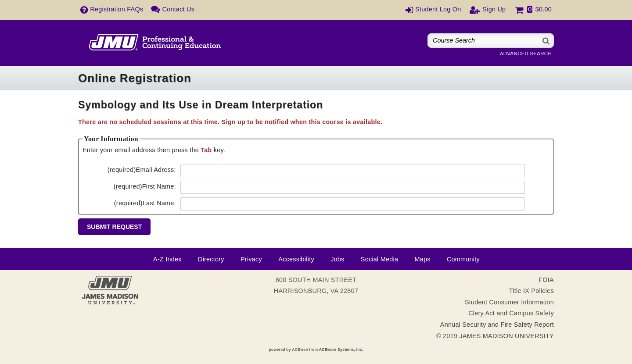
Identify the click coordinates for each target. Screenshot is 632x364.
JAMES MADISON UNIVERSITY (506, 336)
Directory (211, 259)
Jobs (337, 259)
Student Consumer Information (509, 302)
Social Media (379, 259)
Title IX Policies (531, 291)
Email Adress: (142, 170)
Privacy (251, 259)
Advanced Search (526, 54)
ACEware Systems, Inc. (341, 350)
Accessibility (296, 259)
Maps (422, 259)
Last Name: (145, 203)
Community (463, 259)
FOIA (546, 280)
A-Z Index (167, 259)
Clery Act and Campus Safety (511, 313)
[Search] (546, 41)
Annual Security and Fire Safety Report (497, 325)
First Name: (145, 186)
